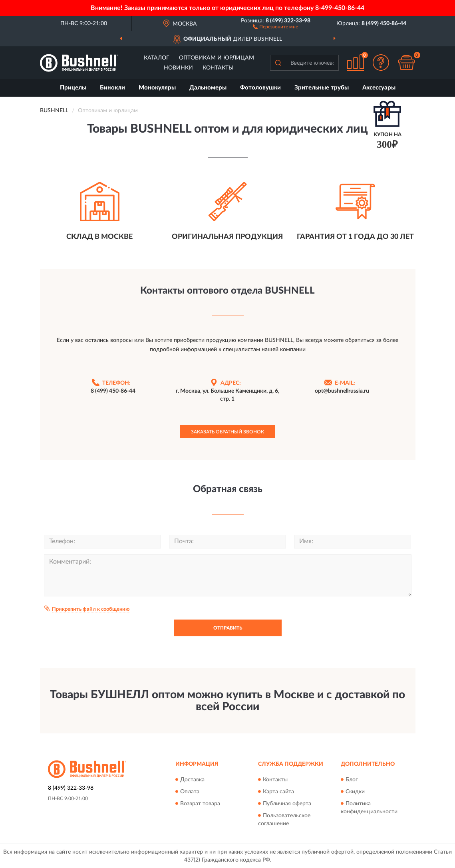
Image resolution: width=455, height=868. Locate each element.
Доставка (192, 780)
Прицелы (73, 88)
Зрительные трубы (322, 88)
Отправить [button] (228, 628)
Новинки (178, 68)
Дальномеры (208, 88)
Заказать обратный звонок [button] (228, 432)
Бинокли (112, 88)
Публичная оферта (287, 804)
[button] (275, 26)
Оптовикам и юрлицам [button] (217, 58)
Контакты (218, 68)
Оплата (190, 792)
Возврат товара (200, 804)
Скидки (355, 792)
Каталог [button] (157, 58)
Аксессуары (379, 88)
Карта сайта (278, 792)
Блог (352, 780)
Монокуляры (157, 88)
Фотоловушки (260, 88)
